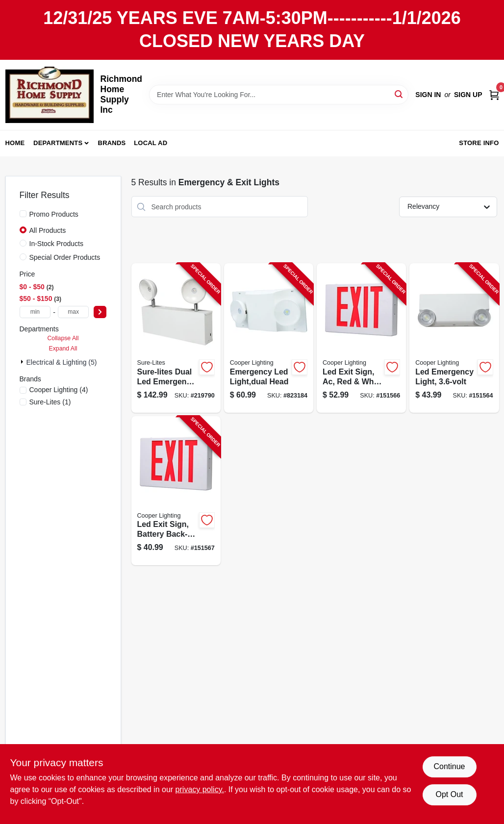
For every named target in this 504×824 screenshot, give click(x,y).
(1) (50, 402)
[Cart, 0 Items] (494, 94)
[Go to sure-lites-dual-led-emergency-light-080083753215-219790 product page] (176, 338)
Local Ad (151, 143)
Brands (112, 143)
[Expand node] (23, 362)
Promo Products (54, 214)
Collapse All (63, 338)
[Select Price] (100, 312)
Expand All (63, 349)
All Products (48, 230)
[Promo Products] (23, 214)
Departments (58, 143)
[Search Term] (279, 95)
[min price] (35, 312)
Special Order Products (65, 257)
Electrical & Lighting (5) (62, 362)
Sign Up (468, 95)
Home (15, 143)
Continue (449, 766)
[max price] (74, 312)
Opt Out (449, 794)
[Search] (399, 94)
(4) (59, 390)
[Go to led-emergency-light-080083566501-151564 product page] (454, 338)
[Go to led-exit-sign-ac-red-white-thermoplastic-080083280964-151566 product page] (361, 338)
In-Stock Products (57, 244)
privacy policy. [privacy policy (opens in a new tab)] (200, 789)
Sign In (428, 95)
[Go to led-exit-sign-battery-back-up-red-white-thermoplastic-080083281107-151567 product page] (176, 491)
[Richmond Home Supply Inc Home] (50, 95)
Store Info (479, 143)
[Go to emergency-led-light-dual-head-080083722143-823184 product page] (269, 338)
